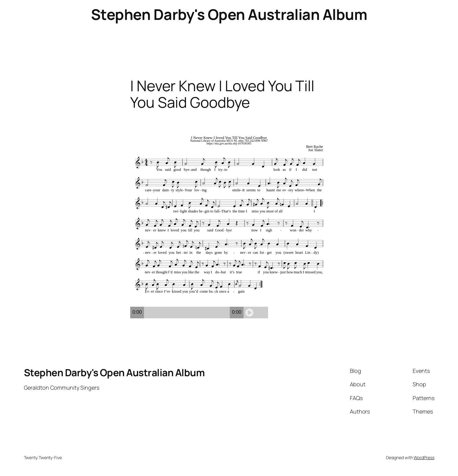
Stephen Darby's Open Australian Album (229, 14)
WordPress (424, 457)
